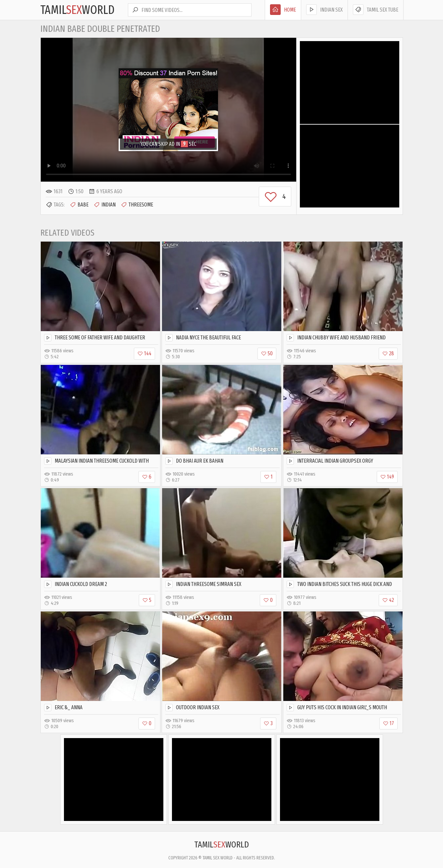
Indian (105, 205)
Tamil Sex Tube (376, 10)
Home (283, 10)
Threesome (137, 205)
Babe (79, 205)
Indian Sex (324, 10)
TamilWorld (78, 10)
